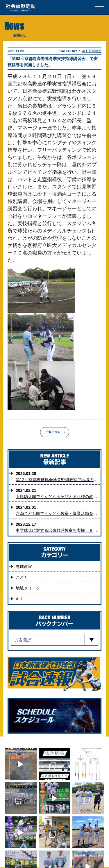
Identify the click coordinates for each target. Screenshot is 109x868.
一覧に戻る (53, 432)
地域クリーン (28, 588)
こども (22, 577)
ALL (85, 51)
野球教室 (95, 51)
